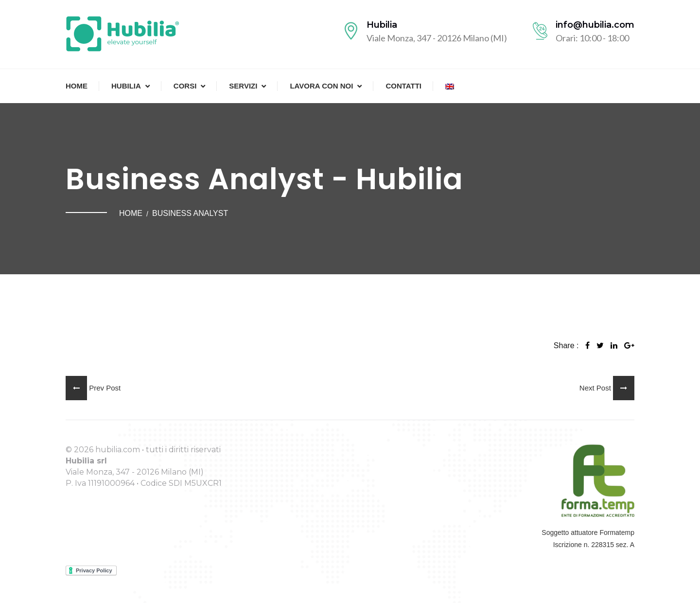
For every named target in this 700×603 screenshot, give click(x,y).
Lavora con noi (321, 86)
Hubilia (126, 86)
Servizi (243, 86)
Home (77, 86)
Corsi (185, 86)
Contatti (403, 86)
